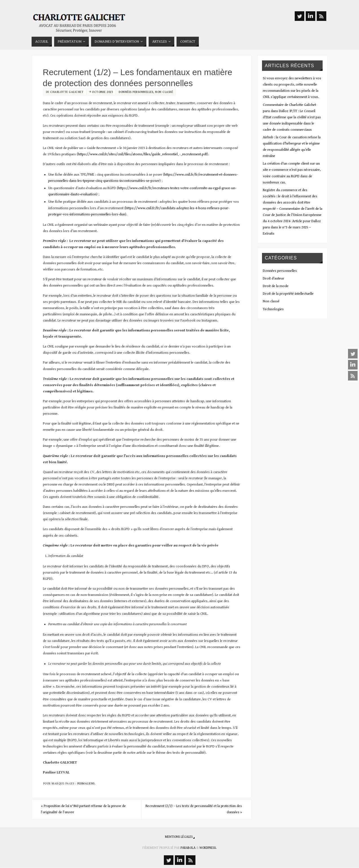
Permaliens (86, 783)
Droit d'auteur (274, 278)
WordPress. (208, 848)
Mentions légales (179, 837)
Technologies (273, 309)
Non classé (164, 92)
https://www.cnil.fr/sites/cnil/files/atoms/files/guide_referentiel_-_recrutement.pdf (142, 154)
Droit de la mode (276, 286)
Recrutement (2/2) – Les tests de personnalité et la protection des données (194, 809)
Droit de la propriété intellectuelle (288, 294)
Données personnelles (136, 92)
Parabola (188, 848)
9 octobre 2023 (101, 92)
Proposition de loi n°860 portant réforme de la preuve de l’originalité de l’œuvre (88, 809)
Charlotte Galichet (67, 92)
